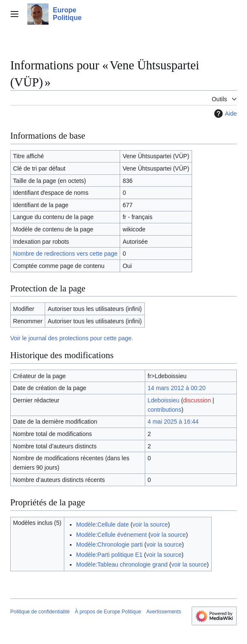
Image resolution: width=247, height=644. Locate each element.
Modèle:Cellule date (103, 524)
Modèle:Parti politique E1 (109, 555)
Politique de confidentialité (40, 612)
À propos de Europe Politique (108, 612)
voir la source (150, 524)
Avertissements (164, 612)
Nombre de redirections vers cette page (65, 254)
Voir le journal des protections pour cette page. (72, 338)
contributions (165, 410)
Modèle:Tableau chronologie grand (122, 564)
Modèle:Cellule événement (112, 535)
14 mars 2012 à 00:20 (177, 388)
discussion (197, 400)
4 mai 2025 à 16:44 (173, 422)
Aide (224, 114)
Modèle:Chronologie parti (109, 544)
